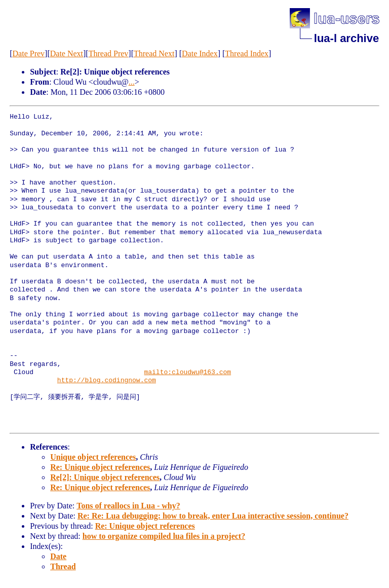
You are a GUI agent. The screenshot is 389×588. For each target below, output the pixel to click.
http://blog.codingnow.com (107, 381)
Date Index (200, 53)
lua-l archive (346, 38)
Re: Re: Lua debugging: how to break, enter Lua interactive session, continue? (213, 516)
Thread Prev (109, 53)
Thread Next (154, 53)
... (132, 82)
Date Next (67, 53)
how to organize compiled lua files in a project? (164, 536)
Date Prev (29, 53)
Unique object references (93, 457)
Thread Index (247, 53)
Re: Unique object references (100, 467)
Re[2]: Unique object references (105, 477)
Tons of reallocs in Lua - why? (128, 506)
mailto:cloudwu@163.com (187, 373)
